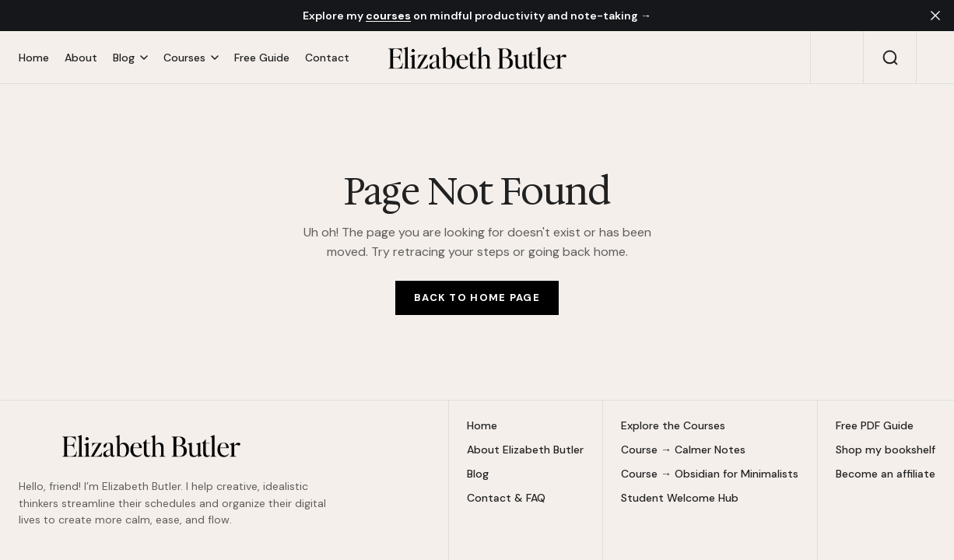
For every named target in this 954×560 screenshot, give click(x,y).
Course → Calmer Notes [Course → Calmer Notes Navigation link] (683, 450)
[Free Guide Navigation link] (262, 58)
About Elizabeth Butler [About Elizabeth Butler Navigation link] (525, 450)
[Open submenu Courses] (191, 58)
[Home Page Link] (477, 298)
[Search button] (890, 58)
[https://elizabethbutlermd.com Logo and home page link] (477, 58)
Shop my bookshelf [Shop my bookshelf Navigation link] (886, 450)
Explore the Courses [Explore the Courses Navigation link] (673, 426)
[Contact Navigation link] (323, 58)
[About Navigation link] (81, 58)
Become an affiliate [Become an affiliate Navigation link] (886, 474)
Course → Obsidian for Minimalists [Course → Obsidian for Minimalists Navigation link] (710, 474)
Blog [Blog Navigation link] (478, 474)
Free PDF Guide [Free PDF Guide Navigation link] (875, 426)
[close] (935, 16)
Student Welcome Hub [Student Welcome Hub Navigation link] (680, 498)
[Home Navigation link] (38, 58)
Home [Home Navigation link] (482, 426)
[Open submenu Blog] (130, 58)
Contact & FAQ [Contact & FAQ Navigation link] (506, 498)
